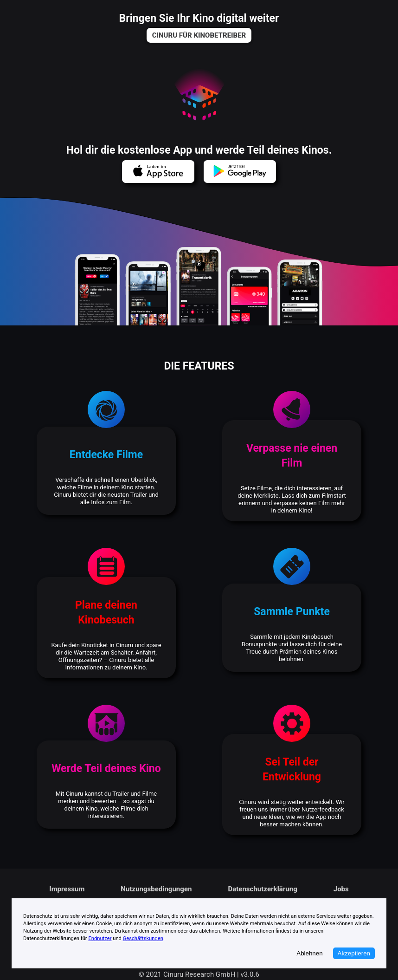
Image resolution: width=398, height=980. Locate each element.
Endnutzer (100, 938)
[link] (199, 35)
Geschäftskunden (143, 938)
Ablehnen (309, 953)
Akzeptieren (354, 953)
